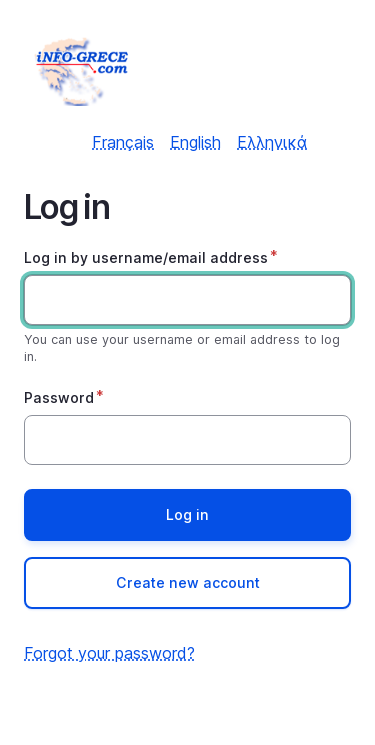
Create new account (188, 582)
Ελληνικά (272, 142)
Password (59, 397)
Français (123, 142)
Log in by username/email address (146, 257)
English (195, 142)
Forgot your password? (109, 653)
